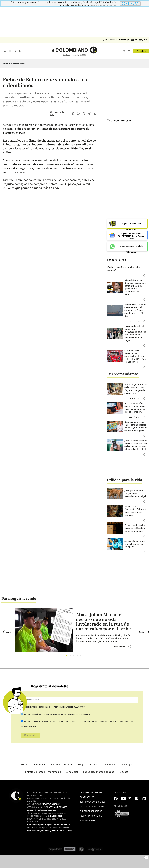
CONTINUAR (130, 4)
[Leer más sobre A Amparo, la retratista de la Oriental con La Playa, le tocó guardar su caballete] (136, 388)
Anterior (8, 631)
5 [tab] (81, 655)
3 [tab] (74, 655)
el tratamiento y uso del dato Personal (45, 714)
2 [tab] (71, 655)
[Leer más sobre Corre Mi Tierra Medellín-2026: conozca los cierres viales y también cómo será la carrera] (136, 356)
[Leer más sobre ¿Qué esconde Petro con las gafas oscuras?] (127, 268)
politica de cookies (107, 5)
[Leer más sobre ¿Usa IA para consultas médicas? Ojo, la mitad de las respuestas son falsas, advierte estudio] (136, 445)
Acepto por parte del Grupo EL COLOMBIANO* (57, 714)
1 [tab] (67, 655)
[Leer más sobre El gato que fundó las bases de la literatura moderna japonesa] (136, 528)
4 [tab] (78, 655)
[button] (144, 275)
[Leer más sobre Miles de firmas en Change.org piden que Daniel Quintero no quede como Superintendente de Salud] (136, 287)
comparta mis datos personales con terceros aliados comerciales (78, 721)
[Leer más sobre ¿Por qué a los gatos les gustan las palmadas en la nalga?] (136, 493)
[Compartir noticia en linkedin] (95, 113)
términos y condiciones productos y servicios (48, 706)
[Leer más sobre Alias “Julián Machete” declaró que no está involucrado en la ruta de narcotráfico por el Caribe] (105, 638)
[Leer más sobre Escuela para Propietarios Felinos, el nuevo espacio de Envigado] (136, 510)
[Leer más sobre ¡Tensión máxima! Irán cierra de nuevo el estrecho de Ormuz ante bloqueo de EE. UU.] (136, 310)
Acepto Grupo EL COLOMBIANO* (55, 706)
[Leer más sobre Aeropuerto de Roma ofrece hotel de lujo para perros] (136, 543)
